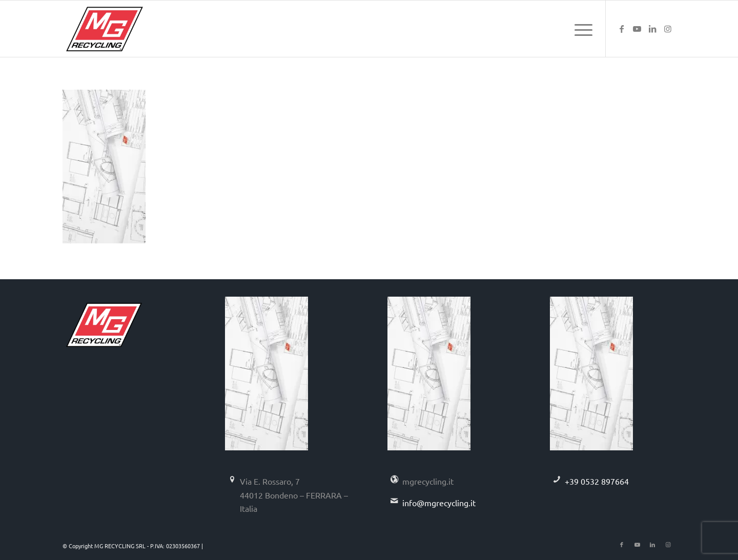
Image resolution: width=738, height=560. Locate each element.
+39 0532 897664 (597, 481)
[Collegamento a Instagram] (668, 28)
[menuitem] (580, 29)
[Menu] (580, 29)
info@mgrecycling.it (439, 503)
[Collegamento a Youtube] (637, 28)
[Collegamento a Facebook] (622, 28)
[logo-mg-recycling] (105, 29)
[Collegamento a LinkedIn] (652, 28)
